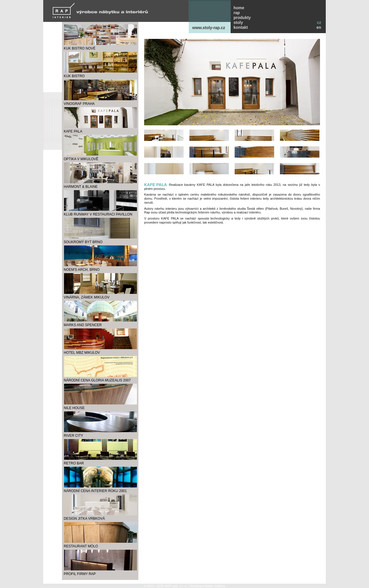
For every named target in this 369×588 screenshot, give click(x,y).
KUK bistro (74, 76)
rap (237, 13)
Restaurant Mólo (81, 546)
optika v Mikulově (81, 159)
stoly (238, 22)
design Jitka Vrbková (84, 519)
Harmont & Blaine (81, 187)
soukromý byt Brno (83, 242)
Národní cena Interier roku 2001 (95, 491)
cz (319, 22)
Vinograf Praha (79, 104)
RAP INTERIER (100, 11)
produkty (242, 18)
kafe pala (73, 131)
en (319, 27)
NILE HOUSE (74, 408)
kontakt (241, 27)
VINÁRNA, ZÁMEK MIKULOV (87, 297)
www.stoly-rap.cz (209, 28)
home (239, 8)
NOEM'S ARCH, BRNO (82, 270)
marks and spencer (83, 325)
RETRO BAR (74, 463)
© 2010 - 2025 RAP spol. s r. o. (165, 586)
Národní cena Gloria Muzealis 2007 (97, 380)
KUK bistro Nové (80, 48)
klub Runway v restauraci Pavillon (98, 214)
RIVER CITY (73, 436)
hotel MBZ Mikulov (82, 353)
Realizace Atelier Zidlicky (208, 586)
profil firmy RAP (80, 574)
